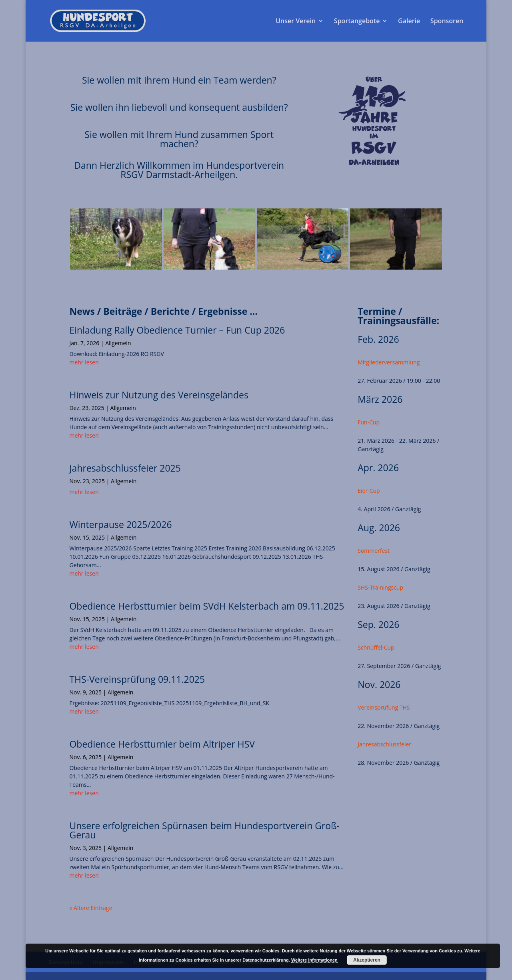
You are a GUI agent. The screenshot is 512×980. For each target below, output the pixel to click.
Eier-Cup (369, 491)
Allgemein (118, 343)
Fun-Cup (369, 422)
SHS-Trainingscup (380, 587)
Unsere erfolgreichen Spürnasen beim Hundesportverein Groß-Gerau (204, 830)
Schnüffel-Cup (376, 647)
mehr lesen (84, 362)
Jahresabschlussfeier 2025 (125, 468)
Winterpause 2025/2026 (120, 524)
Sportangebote (357, 22)
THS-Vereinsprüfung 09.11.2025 (137, 679)
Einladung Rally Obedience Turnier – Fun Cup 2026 (177, 330)
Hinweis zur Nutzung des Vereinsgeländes (159, 395)
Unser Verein (296, 22)
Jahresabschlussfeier (384, 744)
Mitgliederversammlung (389, 362)
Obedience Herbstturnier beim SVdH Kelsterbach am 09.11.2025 (207, 606)
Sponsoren (447, 22)
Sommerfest (374, 551)
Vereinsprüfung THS (384, 707)
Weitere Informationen (314, 960)
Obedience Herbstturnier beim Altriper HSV (162, 744)
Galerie (409, 22)
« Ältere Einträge (91, 908)
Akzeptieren (367, 960)
